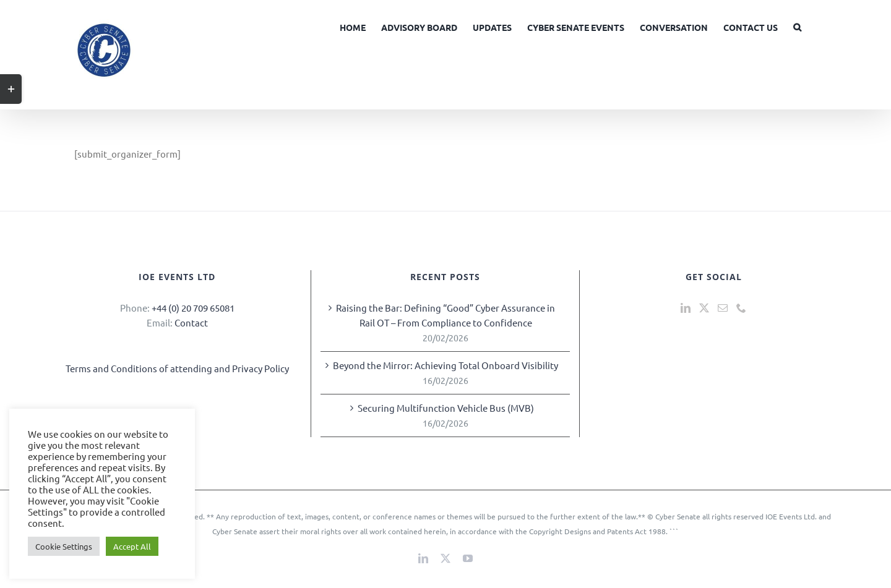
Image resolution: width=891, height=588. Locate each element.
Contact (191, 322)
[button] (797, 26)
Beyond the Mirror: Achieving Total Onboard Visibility (445, 365)
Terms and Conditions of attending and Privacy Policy (177, 368)
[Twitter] (704, 308)
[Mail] (723, 308)
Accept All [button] (132, 546)
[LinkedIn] (686, 308)
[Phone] (741, 308)
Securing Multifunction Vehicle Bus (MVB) (446, 408)
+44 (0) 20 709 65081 (193, 308)
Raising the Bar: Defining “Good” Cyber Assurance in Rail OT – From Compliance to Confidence (445, 315)
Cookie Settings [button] (64, 546)
